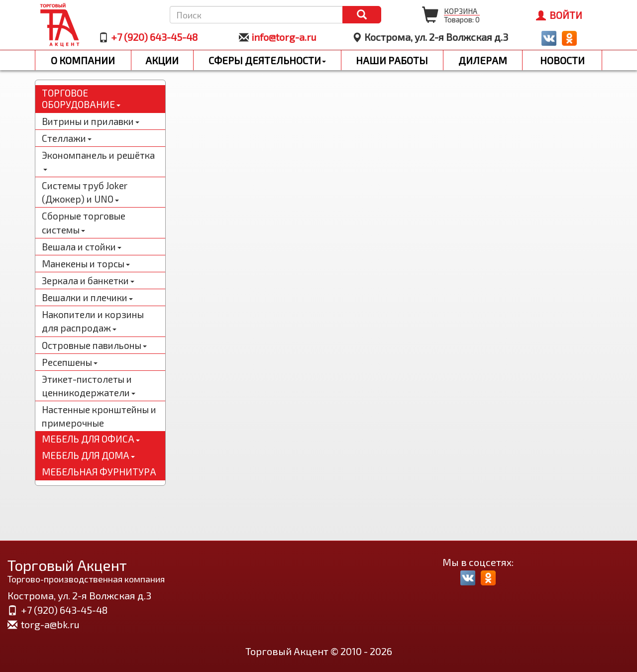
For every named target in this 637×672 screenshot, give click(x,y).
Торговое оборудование (81, 99)
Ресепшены (70, 362)
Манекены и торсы (86, 264)
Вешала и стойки (82, 247)
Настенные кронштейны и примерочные (99, 416)
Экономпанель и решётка (98, 160)
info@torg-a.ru (284, 37)
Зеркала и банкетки (88, 280)
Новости (562, 60)
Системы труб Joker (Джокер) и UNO (85, 192)
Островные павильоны (94, 345)
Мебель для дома (88, 455)
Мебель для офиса (91, 439)
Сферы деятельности (267, 60)
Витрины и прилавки (91, 121)
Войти (559, 15)
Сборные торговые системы (84, 223)
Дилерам (483, 60)
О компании (83, 60)
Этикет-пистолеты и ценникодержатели (89, 386)
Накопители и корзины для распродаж (93, 321)
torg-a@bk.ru (50, 624)
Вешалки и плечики (87, 297)
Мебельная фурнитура (99, 472)
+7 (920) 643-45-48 (154, 37)
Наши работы (392, 60)
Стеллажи (67, 138)
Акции (162, 60)
